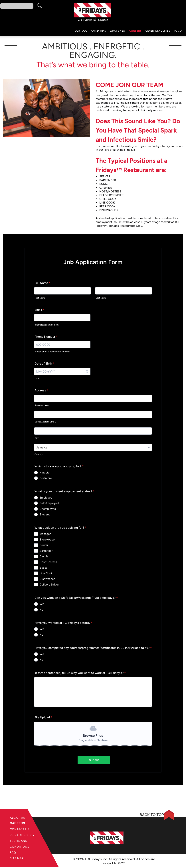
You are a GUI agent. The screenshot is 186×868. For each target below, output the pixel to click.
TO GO (178, 31)
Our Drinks (99, 31)
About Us (18, 817)
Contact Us (20, 829)
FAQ (13, 853)
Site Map (17, 859)
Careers (135, 31)
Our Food (81, 31)
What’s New (118, 31)
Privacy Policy (22, 835)
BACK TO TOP (149, 815)
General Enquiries (158, 31)
